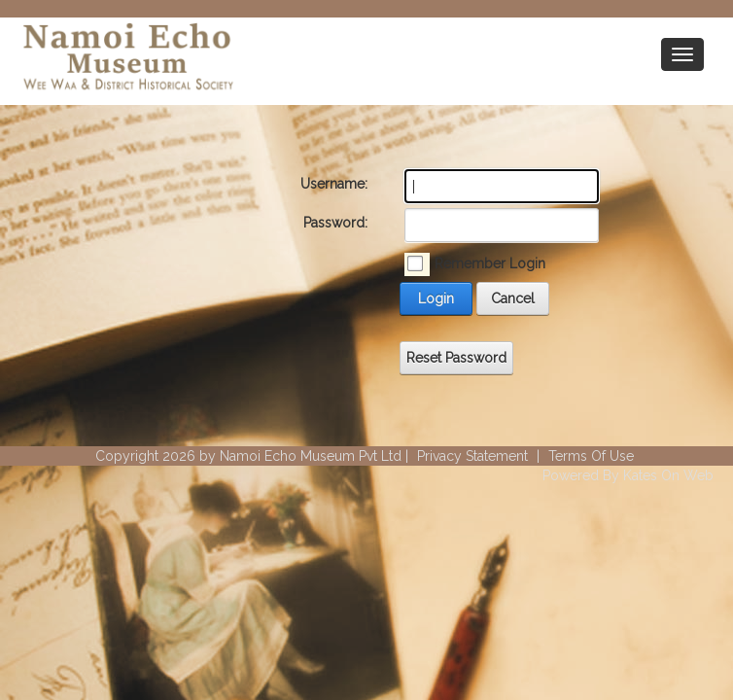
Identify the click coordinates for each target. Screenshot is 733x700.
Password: (335, 223)
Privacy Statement (472, 456)
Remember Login (490, 263)
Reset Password (456, 358)
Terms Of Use (591, 456)
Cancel (513, 298)
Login (436, 298)
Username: (334, 184)
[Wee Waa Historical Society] (126, 59)
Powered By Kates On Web (628, 475)
